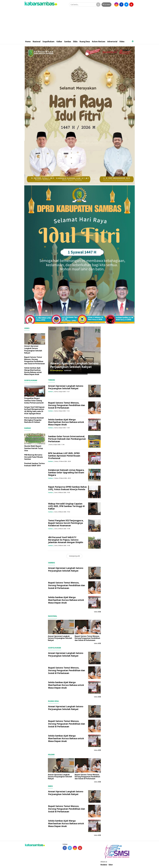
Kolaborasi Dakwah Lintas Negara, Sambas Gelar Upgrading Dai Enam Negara (66, 472)
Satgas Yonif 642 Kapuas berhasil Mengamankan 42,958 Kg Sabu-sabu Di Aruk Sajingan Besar (34, 410)
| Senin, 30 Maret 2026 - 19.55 (62, 492)
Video (122, 42)
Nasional (37, 42)
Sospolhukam (48, 42)
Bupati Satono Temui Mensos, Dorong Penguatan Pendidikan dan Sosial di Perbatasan (67, 405)
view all (97, 612)
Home (28, 42)
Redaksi (104, 865)
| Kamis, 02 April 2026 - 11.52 (61, 411)
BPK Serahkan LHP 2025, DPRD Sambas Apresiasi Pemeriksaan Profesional (64, 456)
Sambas (68, 42)
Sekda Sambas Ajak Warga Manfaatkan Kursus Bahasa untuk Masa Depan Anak (66, 422)
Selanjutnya (74, 556)
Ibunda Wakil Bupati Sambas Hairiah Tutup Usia (34, 448)
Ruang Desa (85, 42)
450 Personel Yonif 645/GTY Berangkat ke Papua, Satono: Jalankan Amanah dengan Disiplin (66, 540)
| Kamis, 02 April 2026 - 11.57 (61, 392)
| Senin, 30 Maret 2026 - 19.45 (62, 545)
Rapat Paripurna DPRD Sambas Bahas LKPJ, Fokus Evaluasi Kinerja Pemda (67, 488)
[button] (133, 40)
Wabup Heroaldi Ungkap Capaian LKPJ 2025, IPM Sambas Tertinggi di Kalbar (66, 506)
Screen (106, 4)
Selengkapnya (57, 370)
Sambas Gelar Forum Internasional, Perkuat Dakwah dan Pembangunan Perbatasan (67, 439)
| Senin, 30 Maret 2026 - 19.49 (62, 529)
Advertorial (112, 42)
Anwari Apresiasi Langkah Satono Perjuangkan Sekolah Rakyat (74, 365)
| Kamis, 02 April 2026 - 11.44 (56, 444)
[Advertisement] (79, 23)
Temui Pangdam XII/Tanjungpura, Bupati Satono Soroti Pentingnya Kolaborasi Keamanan (66, 523)
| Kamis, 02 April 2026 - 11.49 (61, 428)
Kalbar (59, 42)
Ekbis (75, 42)
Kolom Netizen (99, 42)
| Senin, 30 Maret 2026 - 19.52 (62, 512)
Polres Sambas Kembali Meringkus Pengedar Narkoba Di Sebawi (34, 420)
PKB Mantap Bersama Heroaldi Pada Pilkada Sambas (33, 457)
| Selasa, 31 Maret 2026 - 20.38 (62, 461)
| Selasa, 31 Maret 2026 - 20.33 (62, 478)
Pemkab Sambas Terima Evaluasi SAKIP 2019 (34, 464)
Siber (111, 865)
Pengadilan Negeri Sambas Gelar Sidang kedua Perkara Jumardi (34, 401)
